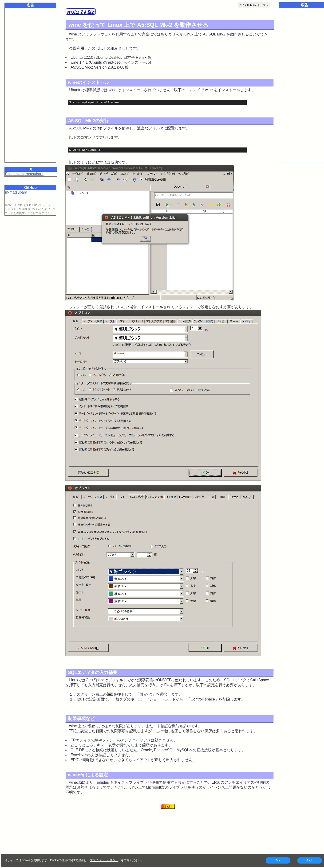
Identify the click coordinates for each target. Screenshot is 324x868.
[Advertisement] (30, 83)
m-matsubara (16, 192)
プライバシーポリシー (104, 860)
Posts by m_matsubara (24, 174)
